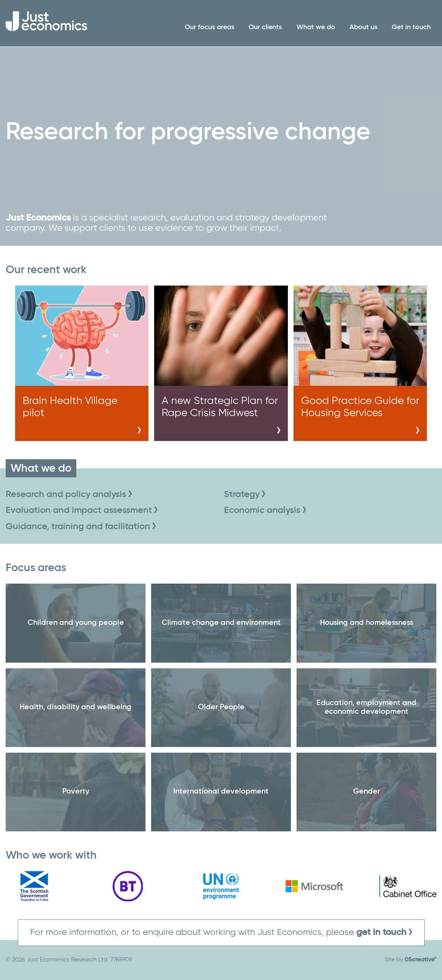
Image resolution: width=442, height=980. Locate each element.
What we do (316, 27)
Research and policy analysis (69, 494)
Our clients (265, 27)
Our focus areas (209, 27)
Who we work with (51, 856)
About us (363, 27)
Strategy (245, 494)
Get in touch (411, 27)
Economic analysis (265, 510)
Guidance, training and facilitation (81, 526)
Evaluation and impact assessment (82, 510)
